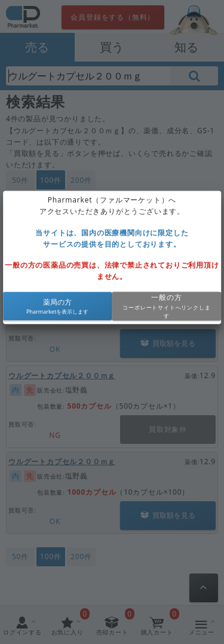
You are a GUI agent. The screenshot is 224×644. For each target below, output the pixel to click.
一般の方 (166, 298)
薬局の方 (57, 302)
